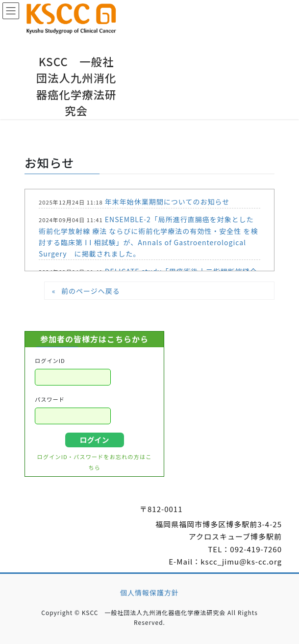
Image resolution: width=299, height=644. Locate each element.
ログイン (94, 440)
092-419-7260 (256, 549)
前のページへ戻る (91, 291)
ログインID (50, 361)
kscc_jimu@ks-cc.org (241, 561)
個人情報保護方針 (149, 592)
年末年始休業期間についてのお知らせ (167, 202)
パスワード (50, 399)
